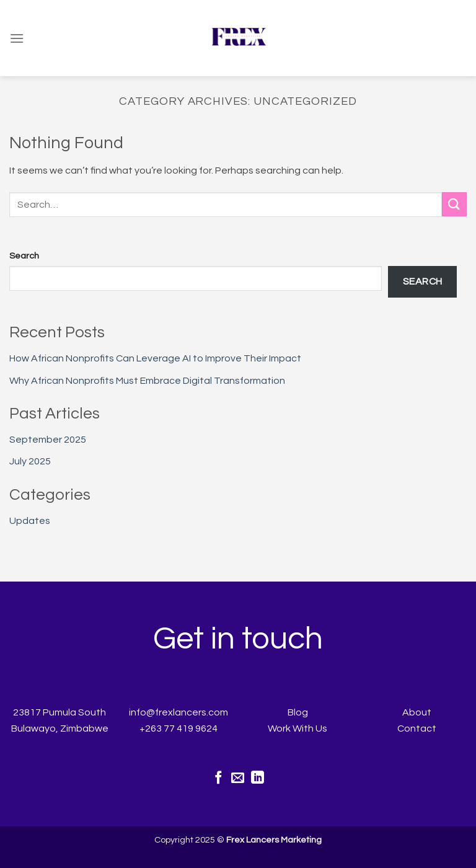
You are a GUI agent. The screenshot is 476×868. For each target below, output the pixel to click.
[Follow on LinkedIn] (258, 778)
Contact (417, 728)
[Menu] (17, 38)
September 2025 (48, 440)
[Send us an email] (238, 778)
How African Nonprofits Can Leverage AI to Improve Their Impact (155, 358)
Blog (298, 712)
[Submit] (454, 204)
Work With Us (297, 728)
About (417, 712)
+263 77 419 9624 (178, 728)
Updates (30, 521)
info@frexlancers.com (178, 712)
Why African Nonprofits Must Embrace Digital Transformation (147, 381)
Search (24, 256)
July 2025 (30, 461)
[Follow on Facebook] (218, 778)
